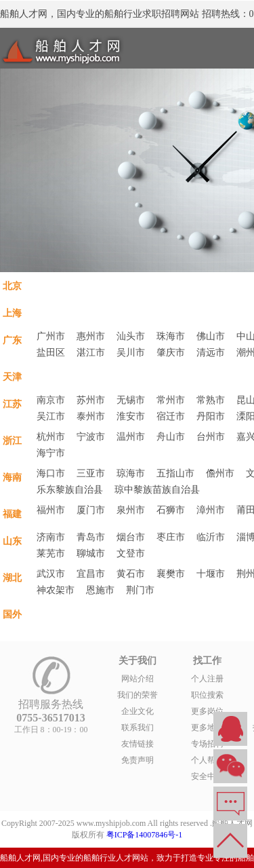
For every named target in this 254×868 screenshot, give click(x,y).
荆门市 (140, 590)
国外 (12, 614)
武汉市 (51, 574)
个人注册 (207, 679)
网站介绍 (137, 679)
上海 (12, 313)
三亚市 (91, 473)
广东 (12, 340)
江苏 (12, 404)
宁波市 (91, 437)
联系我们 (137, 728)
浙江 (12, 440)
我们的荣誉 (137, 695)
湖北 (12, 578)
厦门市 (91, 510)
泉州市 (131, 510)
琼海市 (131, 473)
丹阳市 (211, 416)
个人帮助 (207, 760)
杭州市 (51, 437)
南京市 (51, 400)
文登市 (131, 553)
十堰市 (211, 574)
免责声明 (137, 760)
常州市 (171, 400)
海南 (12, 477)
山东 (12, 541)
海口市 (51, 473)
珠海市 (171, 336)
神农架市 (56, 590)
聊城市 (91, 553)
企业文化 (137, 711)
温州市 (131, 437)
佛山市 (211, 336)
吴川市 (131, 353)
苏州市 (91, 400)
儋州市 (220, 473)
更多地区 (207, 728)
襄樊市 (171, 574)
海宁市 (51, 453)
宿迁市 (171, 416)
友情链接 (137, 744)
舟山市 (171, 437)
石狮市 (171, 510)
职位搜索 (207, 695)
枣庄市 (171, 537)
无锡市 (131, 400)
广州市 (51, 336)
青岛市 (91, 537)
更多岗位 (207, 711)
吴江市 (51, 416)
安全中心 (207, 776)
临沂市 (211, 537)
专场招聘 (207, 744)
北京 (12, 286)
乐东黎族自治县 (70, 490)
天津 (12, 377)
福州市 (51, 510)
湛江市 (91, 353)
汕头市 (131, 336)
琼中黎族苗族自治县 (157, 490)
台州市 (211, 437)
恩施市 (100, 590)
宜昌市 (91, 574)
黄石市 (131, 574)
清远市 (211, 353)
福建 (12, 514)
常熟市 (211, 400)
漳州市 (211, 510)
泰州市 (91, 416)
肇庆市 (171, 353)
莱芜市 (51, 553)
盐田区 (51, 353)
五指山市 (175, 473)
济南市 (51, 537)
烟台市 (131, 537)
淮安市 (131, 416)
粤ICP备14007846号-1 (145, 835)
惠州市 (91, 336)
